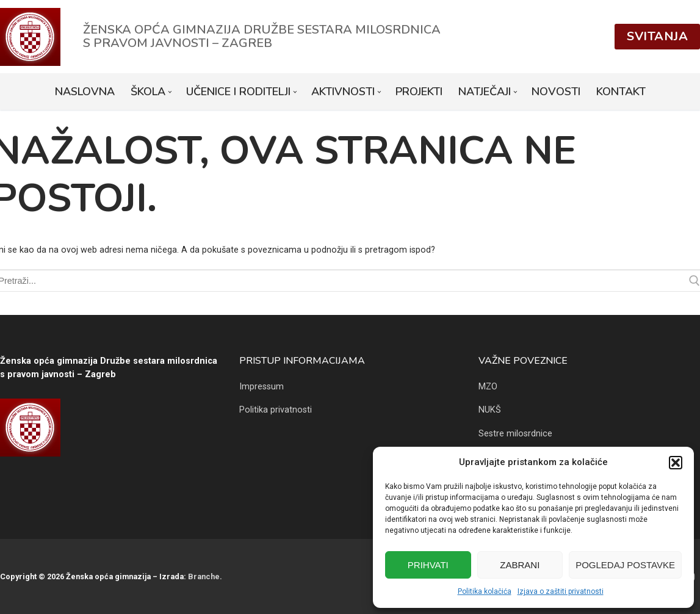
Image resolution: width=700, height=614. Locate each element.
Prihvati (428, 565)
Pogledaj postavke (625, 565)
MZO (488, 387)
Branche (204, 576)
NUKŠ (490, 410)
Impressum (262, 387)
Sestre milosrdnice (515, 434)
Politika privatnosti (276, 410)
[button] (676, 463)
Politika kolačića (485, 591)
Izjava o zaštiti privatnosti (561, 591)
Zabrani (520, 565)
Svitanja (657, 36)
